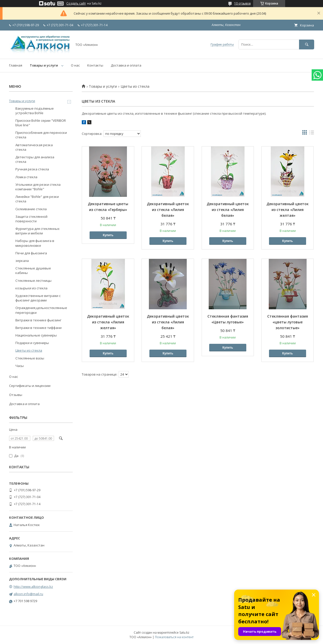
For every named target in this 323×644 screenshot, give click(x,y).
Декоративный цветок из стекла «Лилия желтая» (288, 210)
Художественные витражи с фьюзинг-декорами (38, 298)
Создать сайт (76, 4)
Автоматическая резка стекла (34, 147)
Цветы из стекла (29, 350)
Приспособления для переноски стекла (41, 135)
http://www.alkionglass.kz (33, 587)
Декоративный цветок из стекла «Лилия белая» (168, 210)
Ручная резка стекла (32, 169)
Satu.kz (184, 633)
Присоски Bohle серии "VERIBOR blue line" (41, 123)
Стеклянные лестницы (33, 281)
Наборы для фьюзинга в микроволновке (35, 243)
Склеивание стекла (31, 209)
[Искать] (307, 44)
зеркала (22, 261)
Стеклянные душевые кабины (33, 270)
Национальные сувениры (36, 335)
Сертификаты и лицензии (30, 386)
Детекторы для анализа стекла (35, 159)
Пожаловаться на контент (174, 637)
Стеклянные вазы (30, 358)
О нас (75, 65)
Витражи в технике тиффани (38, 328)
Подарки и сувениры (32, 343)
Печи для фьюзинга (31, 253)
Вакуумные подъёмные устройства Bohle (35, 111)
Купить (108, 235)
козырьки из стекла (31, 288)
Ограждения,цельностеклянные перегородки (41, 310)
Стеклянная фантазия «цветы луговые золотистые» (288, 322)
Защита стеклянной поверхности (31, 219)
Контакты (95, 65)
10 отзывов (242, 3)
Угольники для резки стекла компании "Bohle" (38, 187)
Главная (16, 65)
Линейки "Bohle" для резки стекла (37, 199)
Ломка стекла (26, 177)
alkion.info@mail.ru (28, 594)
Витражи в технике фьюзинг (38, 320)
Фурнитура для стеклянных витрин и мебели (37, 231)
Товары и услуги (44, 65)
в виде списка (312, 134)
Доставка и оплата (126, 65)
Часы (20, 366)
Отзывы (16, 395)
